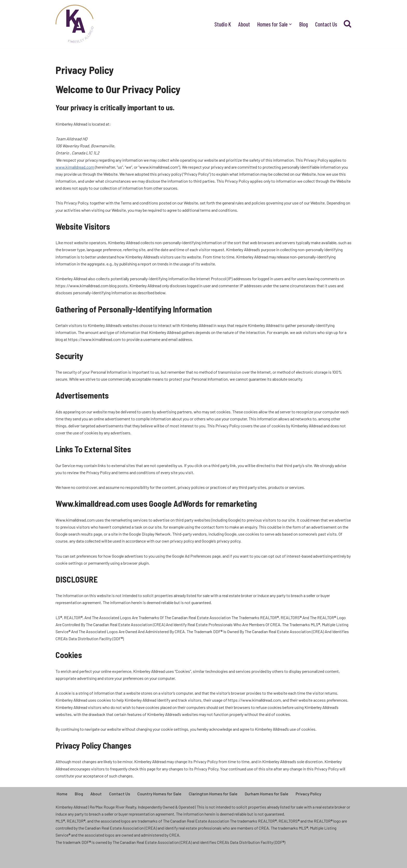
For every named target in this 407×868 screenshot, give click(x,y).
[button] (290, 24)
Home (62, 794)
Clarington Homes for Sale (213, 794)
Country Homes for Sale (159, 794)
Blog (304, 24)
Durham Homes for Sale (267, 794)
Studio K (223, 24)
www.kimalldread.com (75, 167)
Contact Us (326, 24)
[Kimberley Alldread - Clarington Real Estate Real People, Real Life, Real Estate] (75, 24)
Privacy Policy (308, 794)
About (244, 24)
